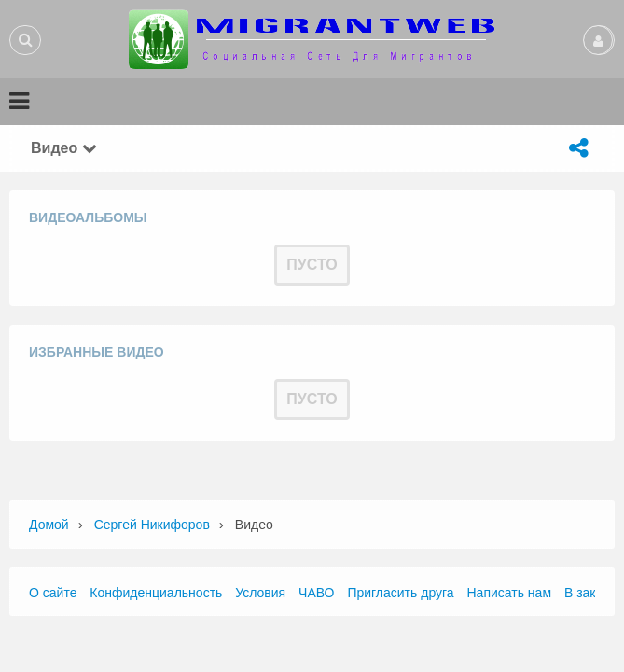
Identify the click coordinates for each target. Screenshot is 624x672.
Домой (49, 525)
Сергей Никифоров (152, 525)
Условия (260, 593)
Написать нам (510, 593)
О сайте (53, 593)
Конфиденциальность (156, 593)
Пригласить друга (400, 593)
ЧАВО (316, 593)
